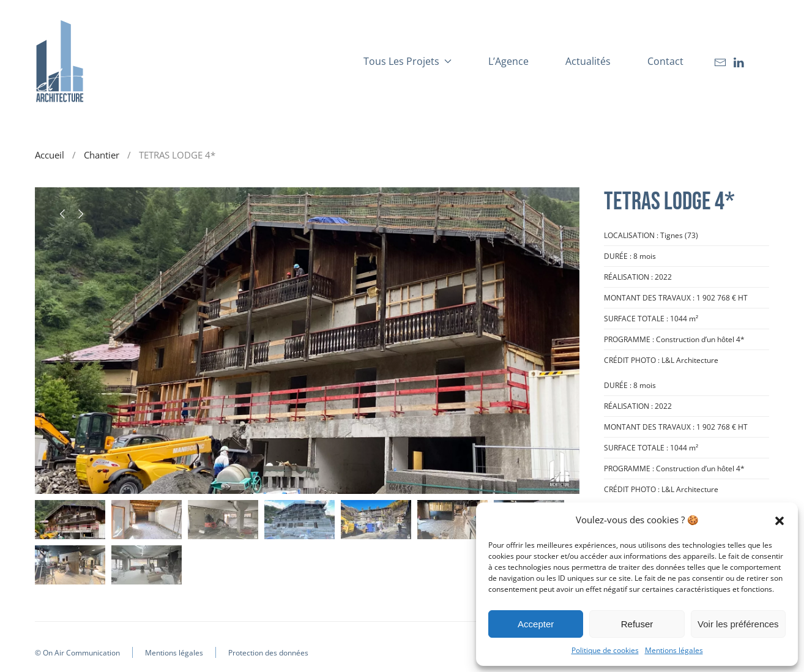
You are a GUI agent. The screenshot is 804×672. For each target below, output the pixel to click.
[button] (780, 520)
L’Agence (508, 61)
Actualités (588, 61)
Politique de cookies (605, 650)
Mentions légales (674, 650)
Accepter (536, 624)
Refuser (637, 624)
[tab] (70, 520)
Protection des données (268, 653)
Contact (665, 61)
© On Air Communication (77, 653)
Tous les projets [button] (408, 61)
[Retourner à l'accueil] (59, 61)
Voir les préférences (738, 624)
